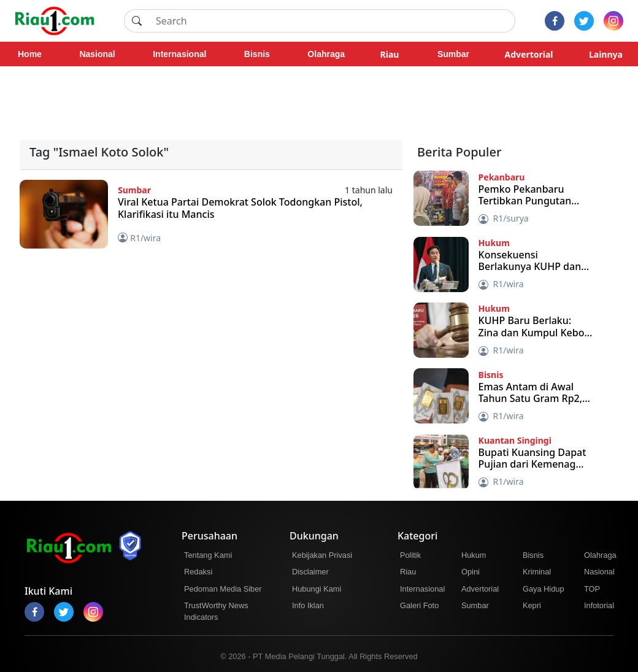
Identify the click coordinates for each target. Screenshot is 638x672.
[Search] (332, 21)
